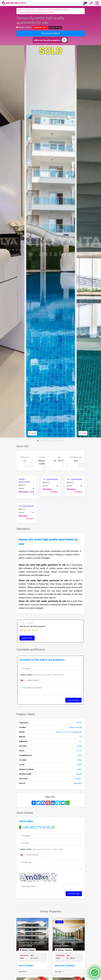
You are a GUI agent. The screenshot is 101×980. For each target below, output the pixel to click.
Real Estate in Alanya (61, 10)
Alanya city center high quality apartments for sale (36, 12)
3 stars (29, 630)
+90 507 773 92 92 (37, 827)
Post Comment (73, 700)
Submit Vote (27, 638)
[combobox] (22, 855)
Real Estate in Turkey (44, 10)
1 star (21, 630)
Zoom (32, 433)
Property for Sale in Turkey (26, 10)
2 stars (25, 630)
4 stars (33, 630)
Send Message (74, 893)
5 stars (37, 630)
